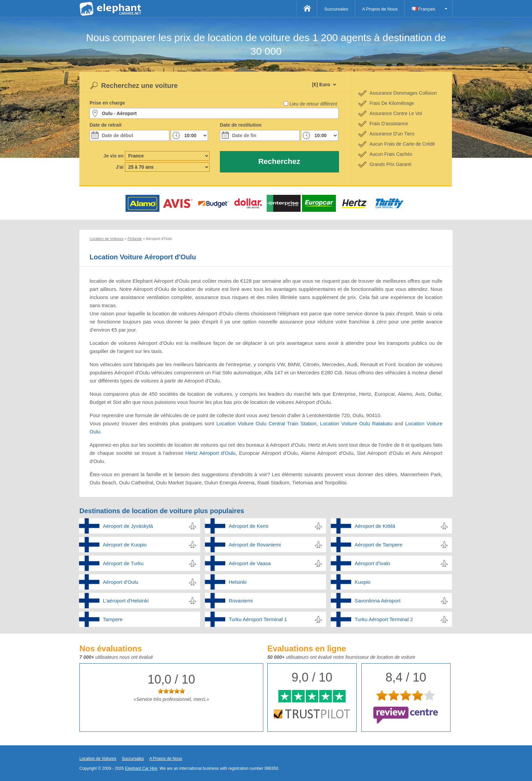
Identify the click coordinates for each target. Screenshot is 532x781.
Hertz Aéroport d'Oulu (210, 453)
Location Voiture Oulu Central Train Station (267, 423)
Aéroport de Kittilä (375, 526)
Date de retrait (106, 125)
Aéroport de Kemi (249, 526)
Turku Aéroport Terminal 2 (384, 619)
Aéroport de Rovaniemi (255, 545)
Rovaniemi (241, 601)
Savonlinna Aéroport (377, 601)
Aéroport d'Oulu (121, 582)
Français (423, 9)
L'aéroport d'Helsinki (126, 601)
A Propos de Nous (380, 9)
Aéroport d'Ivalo (372, 563)
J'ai (120, 167)
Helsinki (238, 582)
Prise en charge (107, 103)
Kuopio (363, 582)
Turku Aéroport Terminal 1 (258, 619)
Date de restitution (241, 125)
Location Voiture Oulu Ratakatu (356, 423)
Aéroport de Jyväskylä (128, 526)
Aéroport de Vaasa (250, 563)
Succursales (336, 9)
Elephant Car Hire (141, 768)
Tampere (113, 619)
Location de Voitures (98, 759)
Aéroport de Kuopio (125, 545)
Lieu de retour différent (313, 104)
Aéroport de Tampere (378, 545)
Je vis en (113, 156)
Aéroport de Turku (123, 563)
